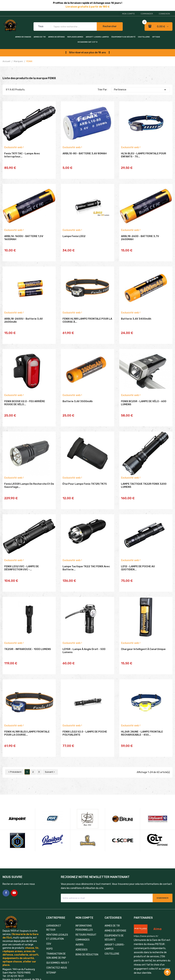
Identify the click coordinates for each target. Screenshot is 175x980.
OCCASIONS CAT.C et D (87, 42)
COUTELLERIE (144, 37)
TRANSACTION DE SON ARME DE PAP (56, 919)
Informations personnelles (84, 891)
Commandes (83, 903)
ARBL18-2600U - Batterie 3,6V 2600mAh (23, 315)
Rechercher (110, 26)
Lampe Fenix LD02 (74, 235)
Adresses (82, 913)
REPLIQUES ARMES (75, 37)
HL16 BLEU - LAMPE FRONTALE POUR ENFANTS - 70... (144, 159)
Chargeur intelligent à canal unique (143, 625)
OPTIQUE (156, 37)
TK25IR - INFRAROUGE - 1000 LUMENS (28, 625)
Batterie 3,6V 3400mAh (136, 313)
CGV (49, 907)
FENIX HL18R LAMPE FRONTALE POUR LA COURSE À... (87, 315)
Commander (147, 14)
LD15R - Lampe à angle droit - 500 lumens (84, 627)
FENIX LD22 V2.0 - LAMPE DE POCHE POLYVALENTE (85, 704)
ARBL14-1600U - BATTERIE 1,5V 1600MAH (24, 237)
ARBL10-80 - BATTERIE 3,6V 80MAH (85, 157)
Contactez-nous (57, 931)
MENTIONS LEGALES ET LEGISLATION (57, 900)
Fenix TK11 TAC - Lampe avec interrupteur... (22, 159)
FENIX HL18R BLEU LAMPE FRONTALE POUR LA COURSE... (27, 704)
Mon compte (129, 14)
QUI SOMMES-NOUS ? (58, 926)
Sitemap (51, 936)
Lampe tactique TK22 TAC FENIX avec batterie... (86, 549)
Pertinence (141, 90)
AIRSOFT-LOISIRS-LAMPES (97, 37)
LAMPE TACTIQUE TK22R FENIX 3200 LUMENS (144, 471)
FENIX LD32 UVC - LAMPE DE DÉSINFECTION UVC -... (22, 549)
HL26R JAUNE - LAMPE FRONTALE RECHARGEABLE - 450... (142, 704)
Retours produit (86, 898)
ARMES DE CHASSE (23, 37)
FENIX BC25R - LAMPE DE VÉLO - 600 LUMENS (144, 393)
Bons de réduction (87, 918)
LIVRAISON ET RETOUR (54, 891)
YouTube (14, 856)
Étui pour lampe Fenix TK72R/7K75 (85, 469)
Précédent (15, 735)
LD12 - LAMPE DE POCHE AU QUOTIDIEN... (138, 549)
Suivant (50, 735)
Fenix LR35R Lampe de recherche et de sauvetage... (29, 471)
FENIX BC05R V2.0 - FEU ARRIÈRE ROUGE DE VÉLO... (25, 393)
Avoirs (80, 908)
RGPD (49, 912)
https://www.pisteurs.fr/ (146, 899)
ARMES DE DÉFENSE (56, 37)
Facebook (6, 856)
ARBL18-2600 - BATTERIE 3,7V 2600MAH (140, 237)
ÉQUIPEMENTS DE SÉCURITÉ (123, 37)
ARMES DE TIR (40, 37)
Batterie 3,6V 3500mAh (78, 391)
